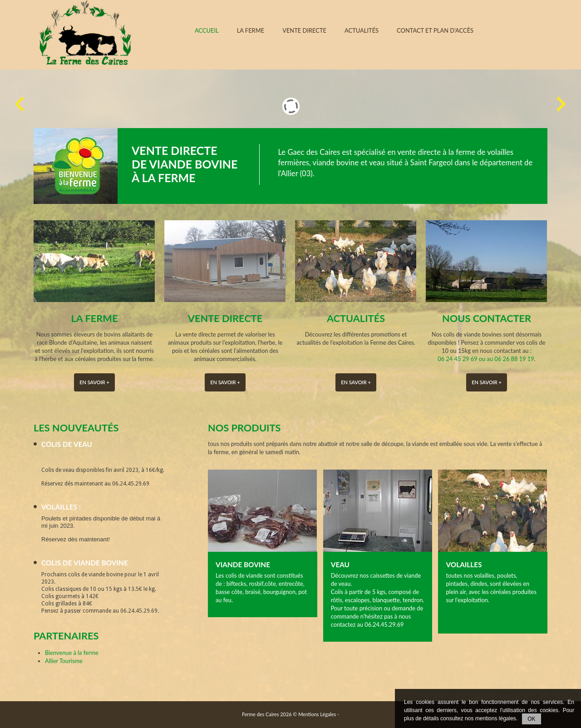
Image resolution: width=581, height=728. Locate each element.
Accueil (207, 31)
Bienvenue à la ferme (72, 653)
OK (531, 719)
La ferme (251, 31)
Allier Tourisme (64, 661)
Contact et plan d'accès (435, 31)
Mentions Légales (317, 714)
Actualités (362, 31)
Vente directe (304, 31)
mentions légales (496, 718)
